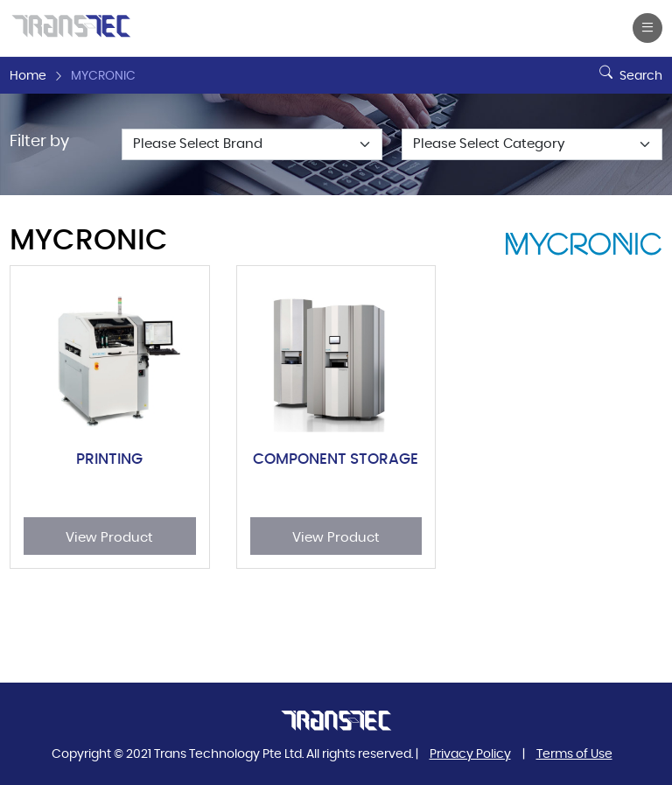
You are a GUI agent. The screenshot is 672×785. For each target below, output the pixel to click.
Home (28, 76)
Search (629, 69)
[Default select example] (252, 144)
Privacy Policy (470, 754)
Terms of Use (574, 754)
